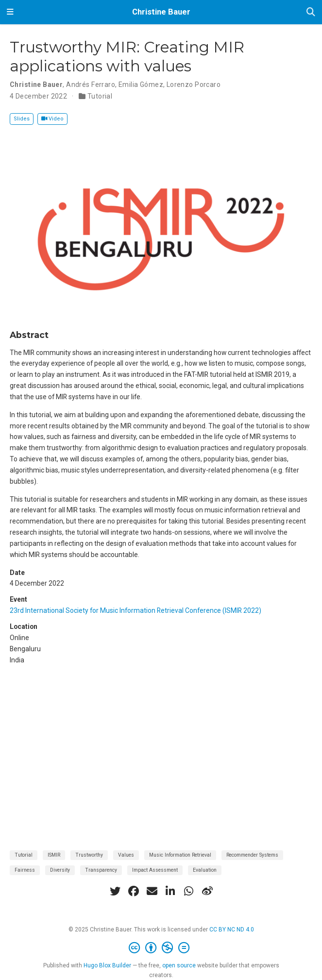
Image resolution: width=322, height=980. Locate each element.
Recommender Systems (252, 855)
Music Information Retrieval (180, 855)
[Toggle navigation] (10, 12)
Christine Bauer (161, 12)
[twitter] (115, 891)
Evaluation (205, 870)
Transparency (101, 870)
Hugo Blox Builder (107, 965)
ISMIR (54, 855)
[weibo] (207, 891)
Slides (22, 119)
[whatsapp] (189, 891)
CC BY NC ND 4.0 (232, 929)
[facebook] (134, 891)
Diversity (60, 870)
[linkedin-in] (170, 891)
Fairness (25, 870)
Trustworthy (89, 855)
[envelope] (152, 891)
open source (179, 965)
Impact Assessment (155, 870)
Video (52, 119)
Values (126, 855)
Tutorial (100, 96)
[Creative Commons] (161, 948)
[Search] (311, 12)
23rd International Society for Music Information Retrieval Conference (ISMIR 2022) (136, 610)
